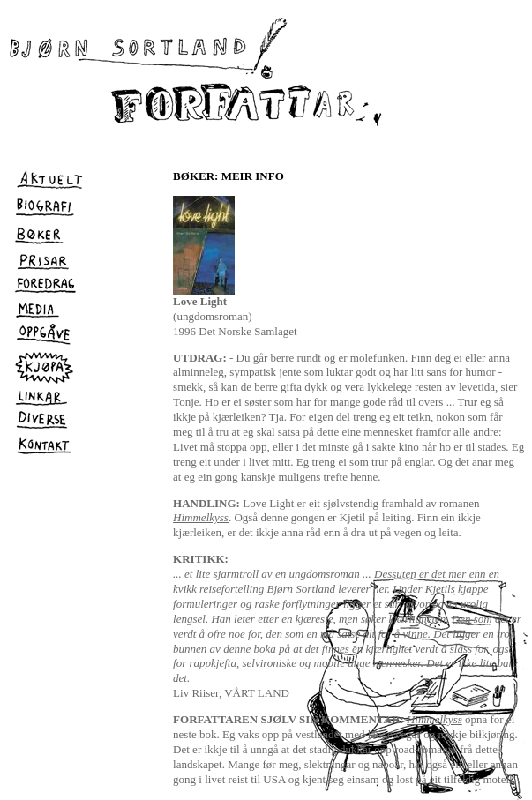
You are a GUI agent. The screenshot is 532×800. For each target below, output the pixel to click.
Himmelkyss (201, 517)
